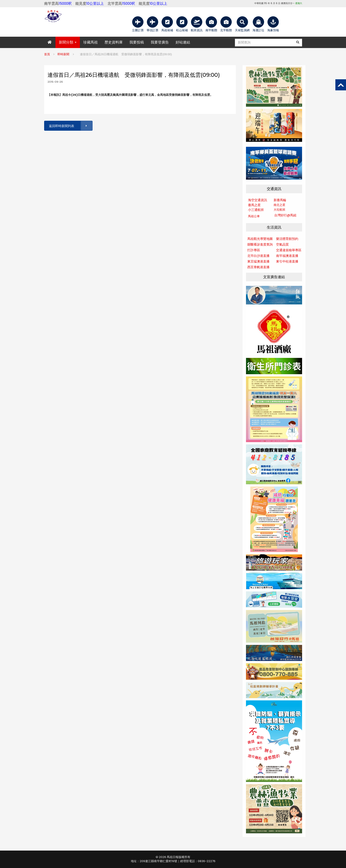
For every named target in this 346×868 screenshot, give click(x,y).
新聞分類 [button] (68, 42)
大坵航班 (279, 210)
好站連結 (183, 42)
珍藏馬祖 (91, 42)
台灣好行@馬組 (285, 215)
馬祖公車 (254, 216)
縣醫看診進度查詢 (260, 244)
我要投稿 (137, 42)
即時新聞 (63, 54)
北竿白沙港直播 (258, 256)
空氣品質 (282, 244)
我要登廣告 (160, 42)
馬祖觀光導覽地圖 (260, 239)
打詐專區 (254, 250)
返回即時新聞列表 (70, 126)
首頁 (47, 54)
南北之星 (279, 205)
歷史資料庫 (114, 42)
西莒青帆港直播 (258, 267)
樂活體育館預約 (287, 239)
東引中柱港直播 (287, 261)
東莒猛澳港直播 (258, 261)
